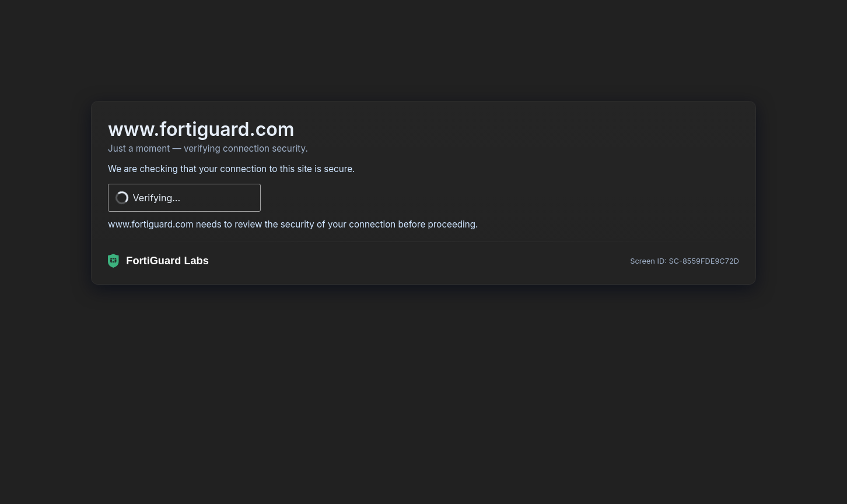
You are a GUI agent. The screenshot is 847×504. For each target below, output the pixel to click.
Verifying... (157, 198)
